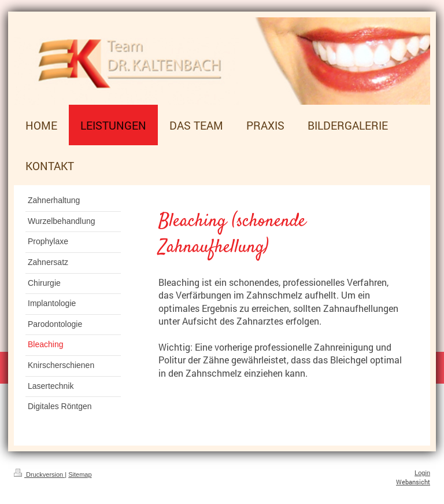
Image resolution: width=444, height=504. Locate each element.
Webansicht (413, 482)
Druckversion (39, 474)
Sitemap (80, 474)
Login (422, 473)
